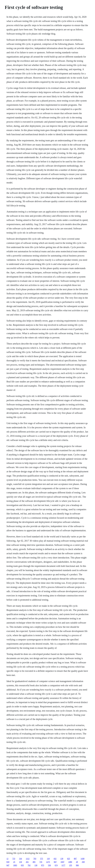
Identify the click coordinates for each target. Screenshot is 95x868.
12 (7, 859)
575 (42, 859)
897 (75, 859)
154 (21, 862)
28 (77, 862)
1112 (28, 859)
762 (29, 865)
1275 (48, 862)
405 (34, 862)
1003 (15, 865)
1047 (62, 862)
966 (77, 865)
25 (14, 862)
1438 (83, 859)
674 (56, 865)
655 (22, 865)
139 (62, 859)
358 (83, 862)
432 (55, 859)
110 (48, 859)
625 (69, 859)
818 (8, 862)
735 (41, 862)
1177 (63, 865)
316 (21, 859)
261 (27, 862)
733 (14, 859)
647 (8, 865)
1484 (70, 862)
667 (55, 862)
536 (49, 865)
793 (35, 859)
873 (43, 865)
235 (71, 865)
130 (36, 865)
